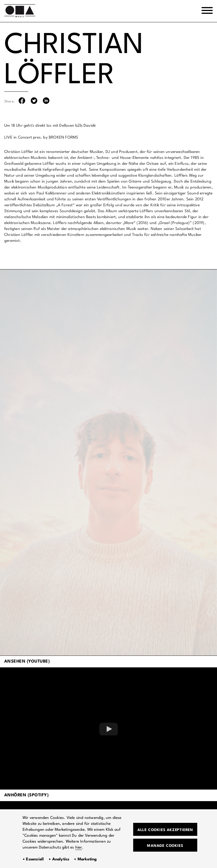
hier (79, 847)
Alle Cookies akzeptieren (165, 830)
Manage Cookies (165, 846)
